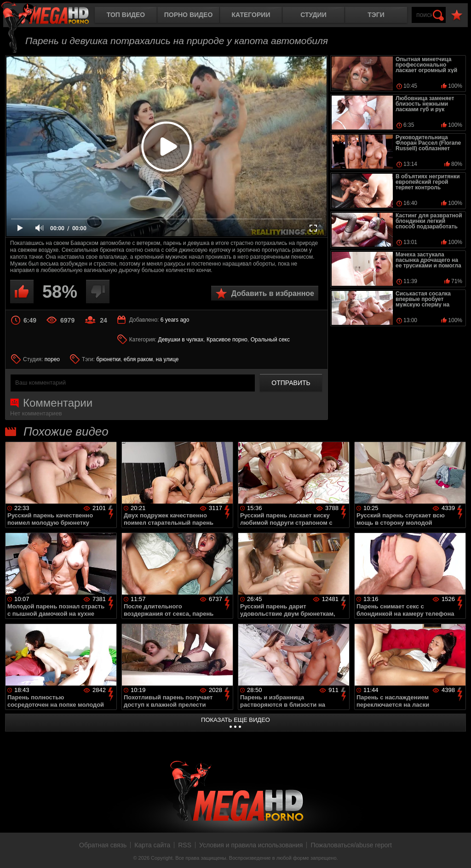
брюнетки (108, 359)
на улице (167, 359)
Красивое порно (227, 340)
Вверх (457, 851)
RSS (185, 845)
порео (52, 359)
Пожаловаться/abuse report (351, 845)
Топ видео (126, 15)
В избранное (457, 15)
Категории (251, 15)
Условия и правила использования (251, 845)
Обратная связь (103, 845)
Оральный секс (270, 340)
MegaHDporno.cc (53, 16)
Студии (313, 15)
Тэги (376, 15)
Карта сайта (152, 845)
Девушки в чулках (181, 340)
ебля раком (138, 359)
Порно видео (189, 15)
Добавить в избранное (273, 293)
